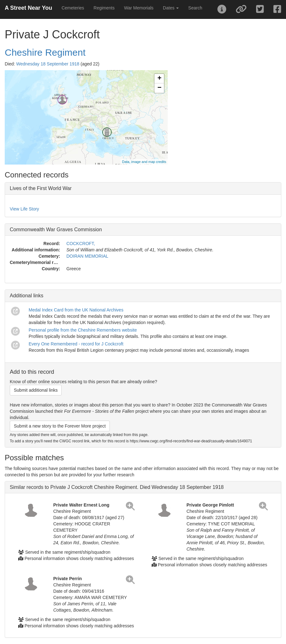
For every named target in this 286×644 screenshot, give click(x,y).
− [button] (159, 88)
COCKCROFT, (81, 244)
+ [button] (159, 79)
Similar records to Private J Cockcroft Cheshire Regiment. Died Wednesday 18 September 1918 (117, 487)
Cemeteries (73, 8)
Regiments (104, 8)
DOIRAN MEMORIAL (87, 256)
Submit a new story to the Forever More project (60, 426)
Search (195, 8)
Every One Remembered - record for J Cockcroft (76, 344)
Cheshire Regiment (45, 52)
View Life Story (24, 209)
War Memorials (139, 8)
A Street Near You (28, 8)
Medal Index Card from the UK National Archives (76, 310)
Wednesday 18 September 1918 (48, 64)
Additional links (27, 296)
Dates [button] (171, 8)
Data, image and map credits (144, 162)
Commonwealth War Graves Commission (56, 230)
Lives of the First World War (41, 188)
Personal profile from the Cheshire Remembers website (83, 330)
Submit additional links (36, 390)
